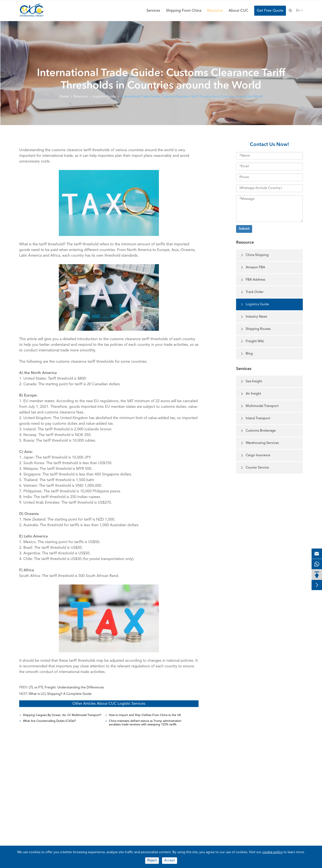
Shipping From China (184, 11)
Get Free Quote (270, 11)
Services (153, 11)
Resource (215, 11)
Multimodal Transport (259, 406)
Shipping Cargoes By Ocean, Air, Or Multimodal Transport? (62, 715)
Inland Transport (255, 419)
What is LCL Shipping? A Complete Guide (60, 694)
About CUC (238, 11)
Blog (247, 354)
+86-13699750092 (266, 793)
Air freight (251, 394)
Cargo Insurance (255, 456)
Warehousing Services (260, 443)
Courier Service (255, 468)
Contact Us (256, 773)
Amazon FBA (253, 268)
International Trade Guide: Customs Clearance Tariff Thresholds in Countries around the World (192, 97)
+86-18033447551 (266, 801)
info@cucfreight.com (267, 808)
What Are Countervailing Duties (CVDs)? (49, 721)
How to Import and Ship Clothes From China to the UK (145, 715)
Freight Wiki (252, 341)
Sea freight (251, 382)
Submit (244, 229)
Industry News (254, 317)
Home (64, 97)
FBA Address (253, 280)
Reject (152, 860)
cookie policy (272, 852)
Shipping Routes (255, 329)
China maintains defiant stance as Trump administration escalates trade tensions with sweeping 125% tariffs (145, 723)
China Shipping (254, 255)
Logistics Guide (104, 97)
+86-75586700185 (266, 786)
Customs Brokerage (258, 431)
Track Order (252, 292)
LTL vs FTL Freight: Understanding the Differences (66, 688)
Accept (170, 860)
